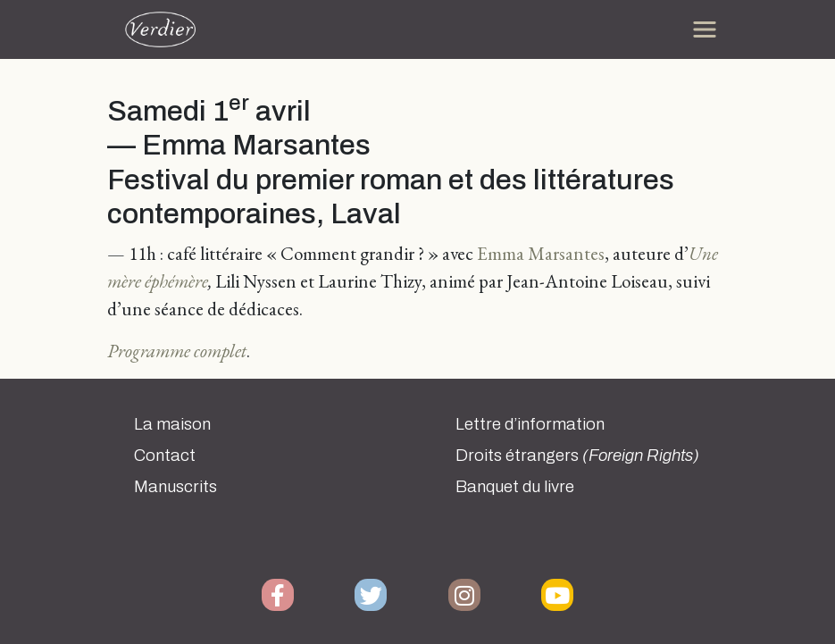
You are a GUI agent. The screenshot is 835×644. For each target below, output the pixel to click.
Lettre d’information (530, 424)
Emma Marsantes (541, 253)
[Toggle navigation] (705, 29)
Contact (165, 456)
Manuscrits (175, 487)
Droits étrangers (577, 456)
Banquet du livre (515, 487)
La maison (172, 424)
